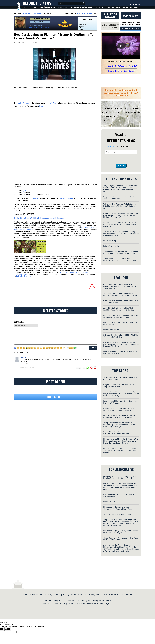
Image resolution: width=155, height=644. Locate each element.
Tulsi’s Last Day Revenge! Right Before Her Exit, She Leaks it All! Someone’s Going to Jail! (120, 206)
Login (132, 4)
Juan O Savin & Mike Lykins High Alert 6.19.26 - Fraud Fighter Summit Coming (119, 309)
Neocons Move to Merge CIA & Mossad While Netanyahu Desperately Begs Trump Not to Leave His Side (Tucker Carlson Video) (121, 441)
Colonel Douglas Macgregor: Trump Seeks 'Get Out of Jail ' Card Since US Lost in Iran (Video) (120, 450)
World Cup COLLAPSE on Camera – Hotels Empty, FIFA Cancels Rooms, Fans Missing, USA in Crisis (120, 224)
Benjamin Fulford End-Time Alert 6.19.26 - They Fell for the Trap (119, 198)
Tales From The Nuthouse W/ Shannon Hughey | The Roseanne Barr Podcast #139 (120, 295)
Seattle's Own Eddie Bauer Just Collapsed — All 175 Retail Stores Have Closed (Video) (121, 252)
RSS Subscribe (116, 595)
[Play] (121, 46)
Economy (34, 7)
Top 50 (107, 7)
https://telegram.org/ (131, 112)
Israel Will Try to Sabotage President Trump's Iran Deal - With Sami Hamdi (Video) (121, 433)
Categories (134, 7)
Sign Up (138, 4)
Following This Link (24, 276)
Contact (57, 595)
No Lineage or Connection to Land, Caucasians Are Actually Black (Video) (118, 508)
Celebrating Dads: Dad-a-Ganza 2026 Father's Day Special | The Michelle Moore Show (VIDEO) (119, 286)
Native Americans (24, 103)
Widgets (129, 595)
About (25, 595)
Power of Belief (64, 7)
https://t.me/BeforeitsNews (113, 120)
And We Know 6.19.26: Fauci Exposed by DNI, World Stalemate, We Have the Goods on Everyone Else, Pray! (121, 234)
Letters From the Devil (112, 246)
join (25, 191)
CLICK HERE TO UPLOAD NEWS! (131, 29)
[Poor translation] (8, 629)
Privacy (66, 595)
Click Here (34, 198)
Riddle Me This (109, 502)
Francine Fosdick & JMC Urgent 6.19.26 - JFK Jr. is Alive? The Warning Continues (121, 316)
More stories (45, 27)
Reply (78, 368)
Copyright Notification (98, 595)
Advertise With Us (38, 595)
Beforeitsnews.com (32, 14)
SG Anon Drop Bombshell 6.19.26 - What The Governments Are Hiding (121, 336)
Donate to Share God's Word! (121, 71)
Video (101, 7)
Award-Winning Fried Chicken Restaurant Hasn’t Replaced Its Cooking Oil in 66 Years (120, 260)
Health (41, 7)
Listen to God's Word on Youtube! (121, 66)
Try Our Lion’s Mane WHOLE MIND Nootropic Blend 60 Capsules (39, 218)
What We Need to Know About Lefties (118, 514)
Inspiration (89, 7)
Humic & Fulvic (52, 103)
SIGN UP (111, 147)
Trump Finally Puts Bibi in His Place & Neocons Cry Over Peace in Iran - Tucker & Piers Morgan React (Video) (120, 425)
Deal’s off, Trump (110, 241)
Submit (121, 166)
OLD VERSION (131, 16)
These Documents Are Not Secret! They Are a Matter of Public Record (121, 539)
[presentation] (121, 159)
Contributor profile (35, 27)
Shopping (125, 7)
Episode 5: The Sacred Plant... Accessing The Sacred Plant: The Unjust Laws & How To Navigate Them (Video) (121, 215)
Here (41, 106)
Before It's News (37, 3)
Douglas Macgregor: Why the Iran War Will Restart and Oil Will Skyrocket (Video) (120, 416)
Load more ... (56, 397)
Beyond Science (51, 7)
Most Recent (116, 7)
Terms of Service (79, 595)
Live (96, 7)
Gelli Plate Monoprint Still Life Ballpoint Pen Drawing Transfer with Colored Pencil (120, 477)
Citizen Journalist (66, 198)
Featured (26, 7)
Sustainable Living (77, 7)
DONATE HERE (110, 17)
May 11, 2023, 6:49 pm (27, 368)
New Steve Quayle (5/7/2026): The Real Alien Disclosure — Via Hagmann (121, 532)
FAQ (50, 595)
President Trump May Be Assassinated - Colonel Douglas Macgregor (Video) (119, 409)
